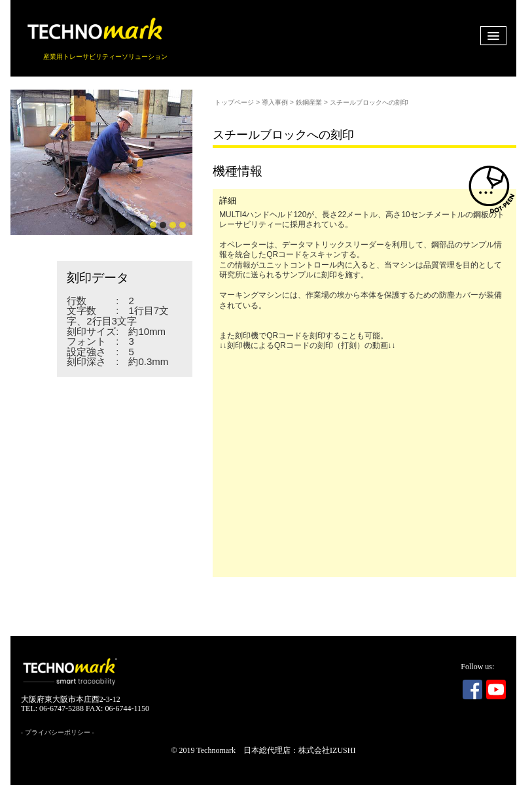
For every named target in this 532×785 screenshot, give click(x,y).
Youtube (496, 689)
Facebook (472, 689)
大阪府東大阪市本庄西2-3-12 (71, 699)
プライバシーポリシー (58, 732)
